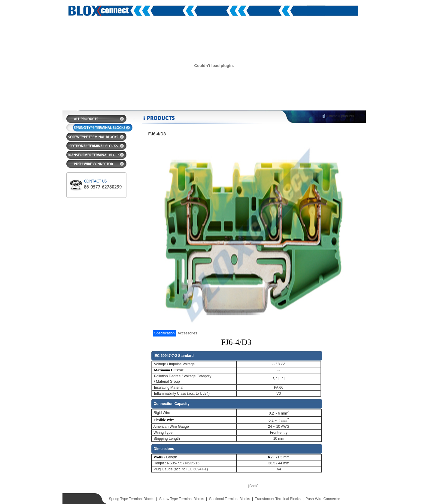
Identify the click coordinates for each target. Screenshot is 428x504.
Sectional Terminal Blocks (230, 499)
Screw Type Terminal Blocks (182, 499)
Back (253, 486)
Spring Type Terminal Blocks (132, 499)
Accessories (188, 333)
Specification (165, 333)
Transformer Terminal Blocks (278, 499)
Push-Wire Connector (323, 499)
